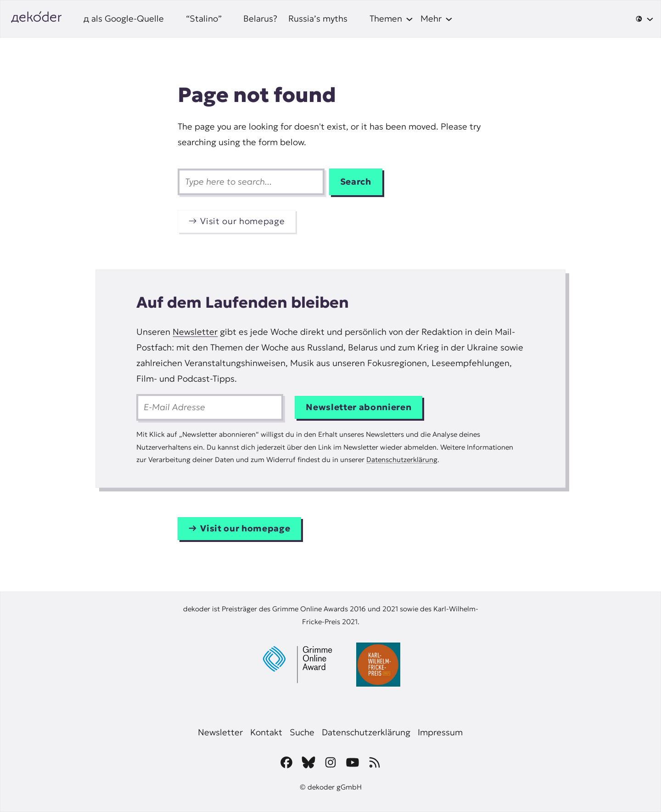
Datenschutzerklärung (402, 460)
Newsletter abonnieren (359, 407)
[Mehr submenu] (437, 19)
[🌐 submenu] (644, 19)
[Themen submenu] (391, 19)
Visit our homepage (242, 221)
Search (356, 182)
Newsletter (195, 332)
